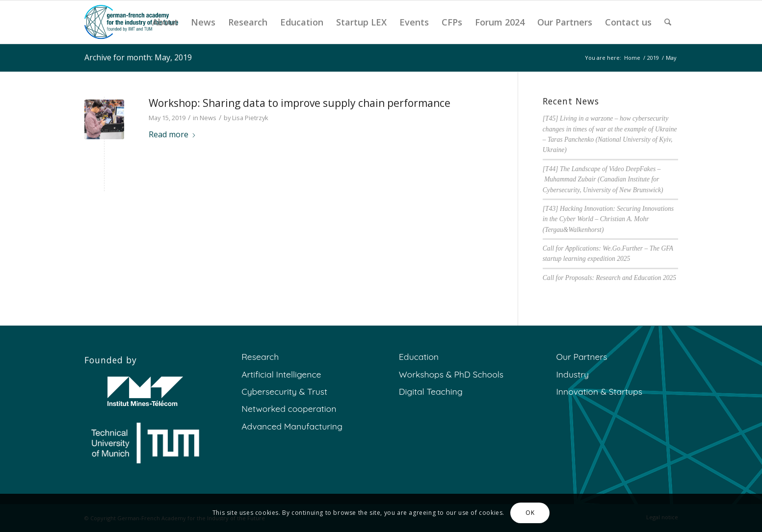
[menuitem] (165, 22)
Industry (572, 374)
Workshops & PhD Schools (451, 374)
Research (260, 356)
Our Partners (581, 356)
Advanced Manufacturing (292, 426)
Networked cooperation (289, 408)
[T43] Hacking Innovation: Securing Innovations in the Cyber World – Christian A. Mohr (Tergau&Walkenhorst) (608, 219)
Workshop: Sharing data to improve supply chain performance (300, 103)
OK (530, 513)
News (208, 118)
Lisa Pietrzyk (250, 118)
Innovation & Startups (599, 391)
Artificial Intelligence (281, 374)
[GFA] (131, 22)
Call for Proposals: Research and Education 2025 (609, 278)
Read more (172, 134)
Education (419, 356)
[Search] (668, 22)
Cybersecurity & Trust (284, 391)
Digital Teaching (431, 391)
